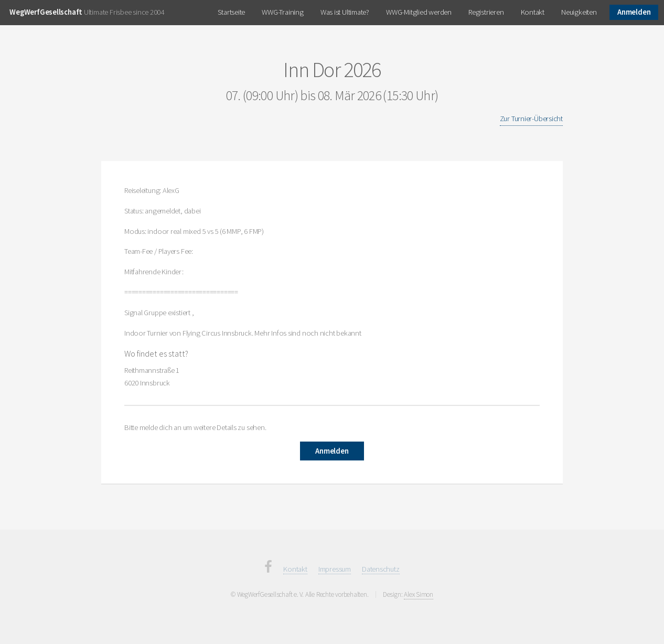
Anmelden (634, 12)
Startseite (231, 12)
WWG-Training (282, 12)
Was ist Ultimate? (345, 12)
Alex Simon (419, 594)
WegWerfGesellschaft (46, 12)
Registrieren (486, 12)
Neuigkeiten (579, 12)
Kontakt (533, 12)
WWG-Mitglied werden (419, 12)
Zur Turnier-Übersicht (531, 119)
